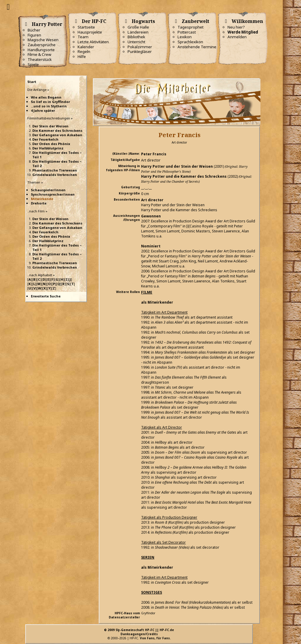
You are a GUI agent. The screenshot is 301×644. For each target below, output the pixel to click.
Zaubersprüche (42, 45)
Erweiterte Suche (46, 296)
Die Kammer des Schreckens (57, 130)
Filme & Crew (39, 54)
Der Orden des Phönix (51, 144)
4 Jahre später (43, 110)
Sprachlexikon (190, 42)
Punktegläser (140, 51)
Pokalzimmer (140, 47)
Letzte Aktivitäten (93, 42)
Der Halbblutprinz (48, 148)
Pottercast (187, 32)
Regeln (84, 51)
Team (83, 37)
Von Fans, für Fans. (155, 638)
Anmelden (237, 37)
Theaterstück (40, 59)
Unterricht (136, 42)
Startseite (86, 27)
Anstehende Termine (197, 47)
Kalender (86, 47)
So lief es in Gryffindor (50, 102)
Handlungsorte (41, 50)
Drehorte (39, 203)
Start (32, 82)
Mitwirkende (42, 199)
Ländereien (138, 32)
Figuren (34, 35)
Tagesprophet (190, 27)
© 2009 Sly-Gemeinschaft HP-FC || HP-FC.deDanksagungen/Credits (139, 632)
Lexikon (185, 37)
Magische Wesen (43, 40)
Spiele (33, 64)
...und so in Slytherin (49, 106)
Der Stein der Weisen (50, 126)
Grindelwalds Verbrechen (55, 175)
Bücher (34, 30)
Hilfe (82, 56)
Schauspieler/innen (48, 190)
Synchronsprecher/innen (53, 194)
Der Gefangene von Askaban (57, 135)
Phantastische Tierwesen (55, 170)
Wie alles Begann (46, 97)
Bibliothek (136, 37)
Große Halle (138, 27)
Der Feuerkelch (45, 139)
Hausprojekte (90, 32)
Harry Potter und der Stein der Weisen (177, 166)
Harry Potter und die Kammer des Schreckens (184, 176)
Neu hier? (236, 27)
